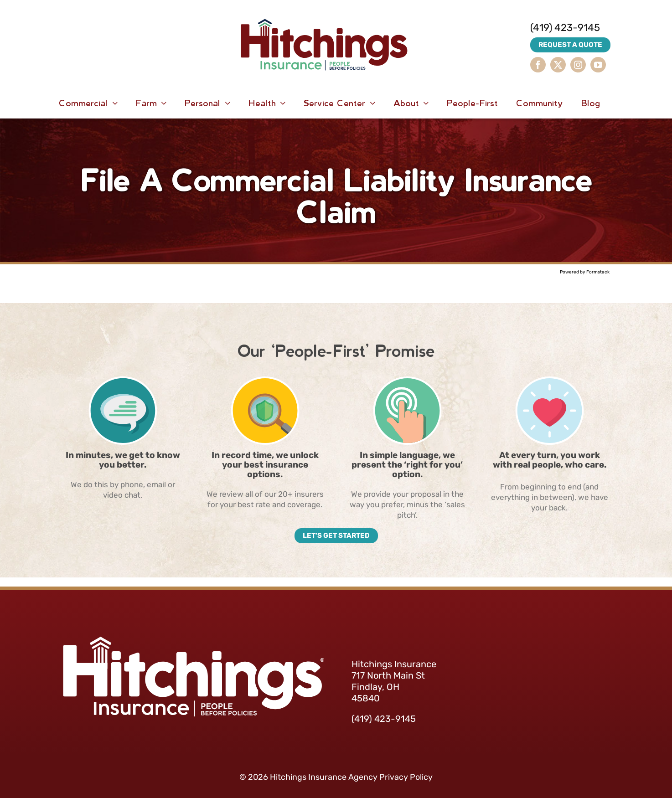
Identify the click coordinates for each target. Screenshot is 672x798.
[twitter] (558, 65)
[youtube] (598, 65)
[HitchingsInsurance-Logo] (324, 9)
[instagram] (578, 65)
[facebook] (538, 65)
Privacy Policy (406, 777)
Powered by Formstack (585, 272)
